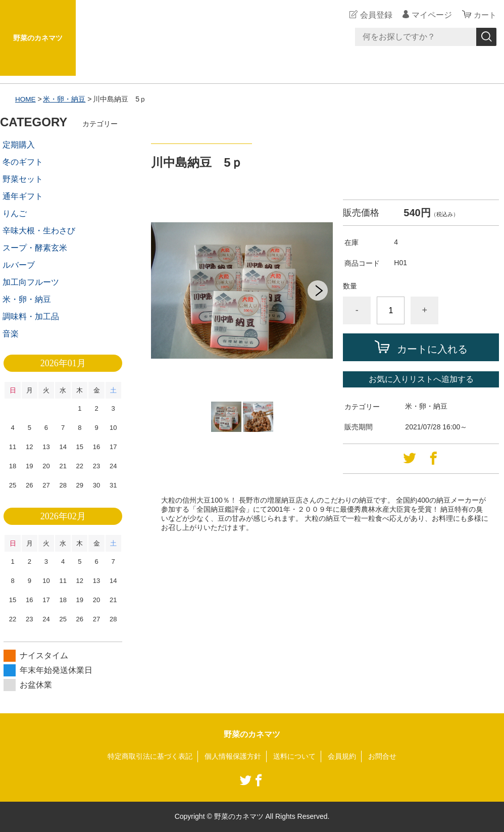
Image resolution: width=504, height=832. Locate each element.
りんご (15, 213)
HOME (26, 99)
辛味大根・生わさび (39, 231)
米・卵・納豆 (65, 99)
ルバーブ (19, 265)
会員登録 (375, 15)
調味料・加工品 (31, 316)
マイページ (430, 15)
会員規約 (342, 756)
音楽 (11, 334)
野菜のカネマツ (38, 38)
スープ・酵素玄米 (35, 248)
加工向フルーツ (31, 282)
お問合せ (382, 756)
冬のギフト (23, 162)
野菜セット (23, 179)
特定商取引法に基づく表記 (150, 756)
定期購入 (19, 145)
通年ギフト (23, 196)
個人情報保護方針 (233, 756)
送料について (294, 756)
